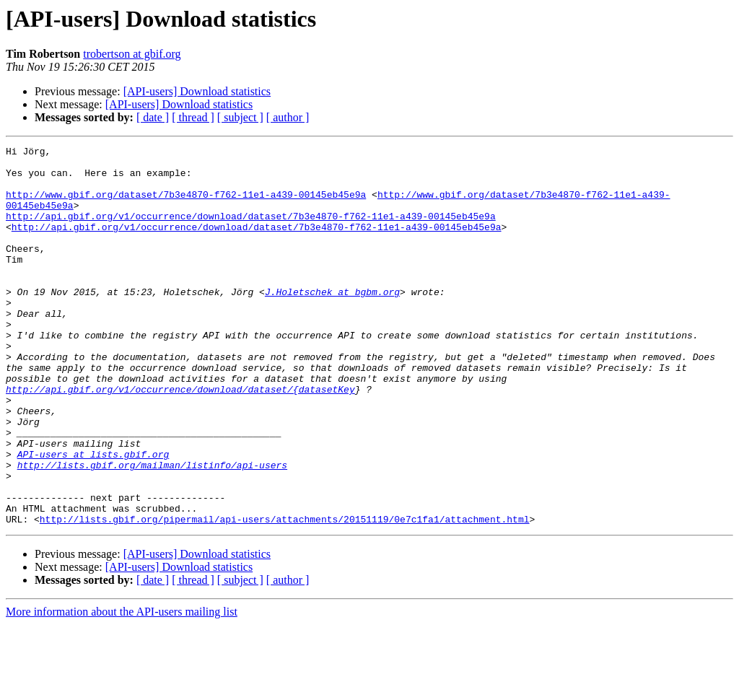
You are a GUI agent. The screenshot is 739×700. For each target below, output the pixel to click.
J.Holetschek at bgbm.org (332, 322)
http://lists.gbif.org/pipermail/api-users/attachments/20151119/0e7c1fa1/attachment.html (285, 595)
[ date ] (153, 117)
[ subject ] (240, 117)
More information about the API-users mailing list (122, 687)
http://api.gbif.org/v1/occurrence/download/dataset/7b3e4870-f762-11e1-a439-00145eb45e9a (251, 231)
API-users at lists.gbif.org (93, 517)
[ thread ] (193, 117)
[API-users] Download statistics (197, 91)
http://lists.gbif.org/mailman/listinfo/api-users (152, 530)
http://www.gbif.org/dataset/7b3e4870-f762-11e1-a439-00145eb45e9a (186, 205)
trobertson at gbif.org (132, 54)
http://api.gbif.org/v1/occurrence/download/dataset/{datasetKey (180, 439)
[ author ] (288, 117)
